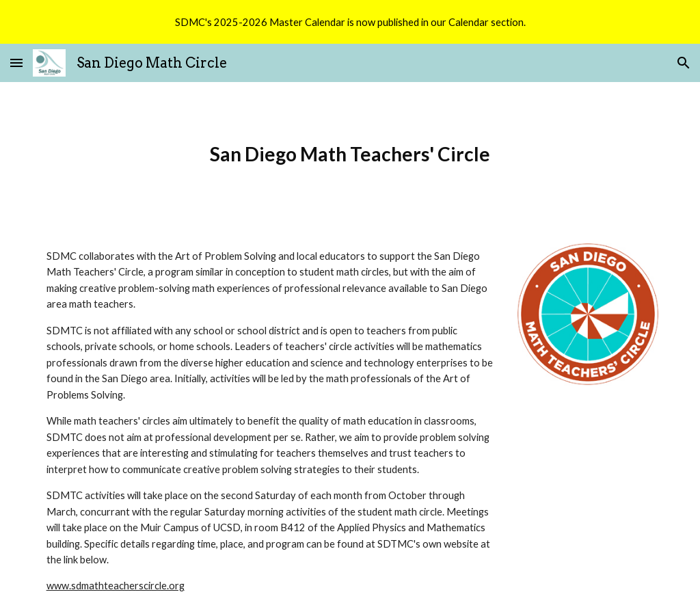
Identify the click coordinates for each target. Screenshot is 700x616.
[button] (16, 63)
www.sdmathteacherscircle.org (116, 586)
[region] (350, 22)
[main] (350, 154)
